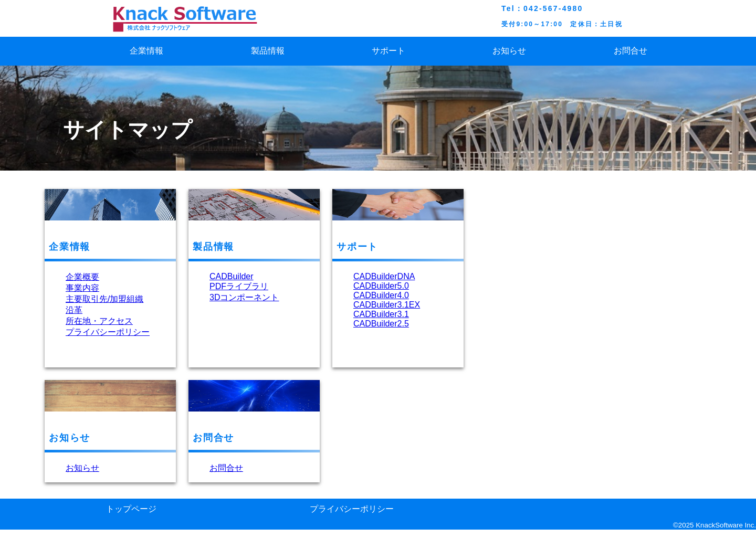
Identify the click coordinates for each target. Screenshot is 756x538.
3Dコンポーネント (244, 297)
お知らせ (509, 51)
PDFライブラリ (239, 286)
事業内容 (82, 288)
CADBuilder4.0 (381, 295)
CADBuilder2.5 (381, 324)
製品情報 (268, 51)
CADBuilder (232, 276)
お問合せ (631, 51)
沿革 (74, 310)
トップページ (131, 509)
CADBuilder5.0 (381, 286)
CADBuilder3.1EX (387, 305)
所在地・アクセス (99, 321)
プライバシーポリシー (108, 332)
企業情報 (146, 51)
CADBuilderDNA (384, 276)
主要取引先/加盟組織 (104, 299)
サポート (388, 51)
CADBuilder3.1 (381, 314)
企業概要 (82, 277)
